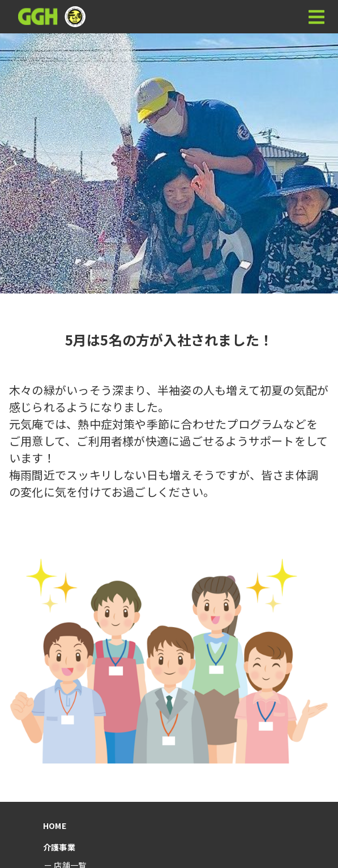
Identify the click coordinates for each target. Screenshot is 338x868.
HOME (55, 826)
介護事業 (59, 847)
